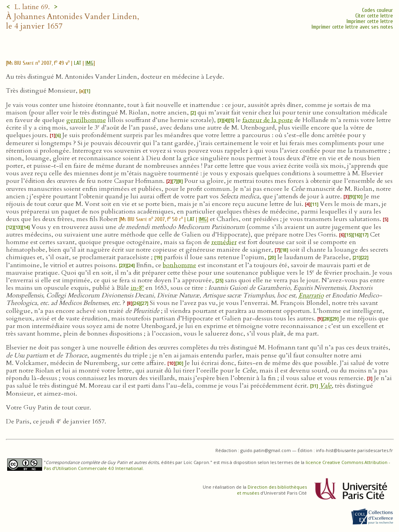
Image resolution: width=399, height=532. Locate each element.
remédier (224, 242)
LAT (77, 63)
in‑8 (137, 288)
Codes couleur (378, 10)
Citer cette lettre (374, 16)
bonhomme (180, 265)
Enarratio (311, 295)
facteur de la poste (268, 120)
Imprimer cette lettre (370, 21)
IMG (89, 63)
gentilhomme (86, 120)
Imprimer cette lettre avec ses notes (352, 27)
